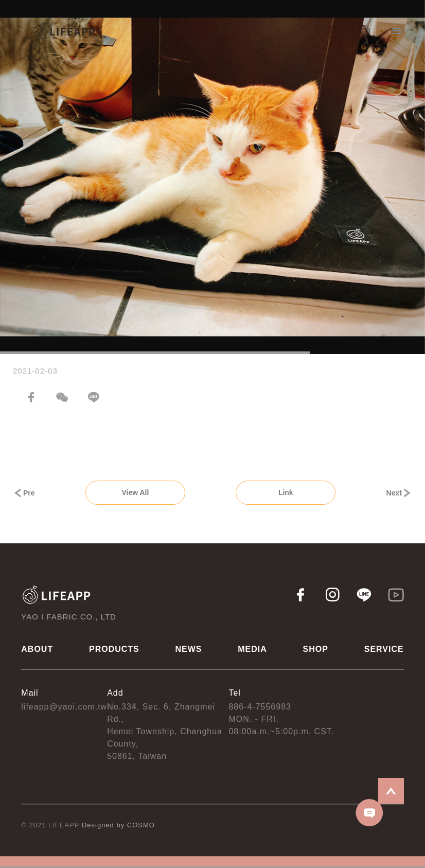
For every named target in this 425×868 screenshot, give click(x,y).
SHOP (316, 649)
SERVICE (384, 649)
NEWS (189, 649)
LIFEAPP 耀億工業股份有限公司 (64, 31)
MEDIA (252, 649)
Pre (24, 493)
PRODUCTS (114, 649)
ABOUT (37, 649)
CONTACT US (370, 813)
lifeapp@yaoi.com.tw (64, 707)
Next (399, 493)
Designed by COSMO (118, 825)
